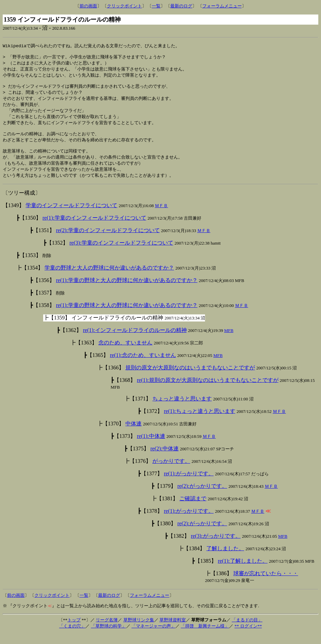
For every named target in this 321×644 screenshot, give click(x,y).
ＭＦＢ (161, 216)
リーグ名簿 (107, 630)
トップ (74, 630)
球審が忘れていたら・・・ (266, 584)
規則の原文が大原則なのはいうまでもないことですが (190, 378)
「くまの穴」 (72, 636)
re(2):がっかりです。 (202, 496)
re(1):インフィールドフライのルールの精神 (135, 341)
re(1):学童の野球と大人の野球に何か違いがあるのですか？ (127, 291)
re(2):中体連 (165, 459)
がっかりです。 (171, 471)
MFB (229, 341)
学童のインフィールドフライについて (71, 216)
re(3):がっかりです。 (216, 546)
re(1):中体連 (151, 446)
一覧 (156, 6)
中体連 (134, 434)
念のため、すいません (125, 353)
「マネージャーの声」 (153, 636)
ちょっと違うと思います (182, 409)
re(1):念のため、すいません (143, 366)
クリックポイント (124, 6)
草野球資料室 (173, 630)
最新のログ (181, 6)
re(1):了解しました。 (243, 571)
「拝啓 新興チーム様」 (205, 636)
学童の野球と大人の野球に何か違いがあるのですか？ (109, 278)
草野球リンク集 (139, 630)
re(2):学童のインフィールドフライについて (108, 241)
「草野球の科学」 (109, 636)
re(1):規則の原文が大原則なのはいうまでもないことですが (208, 390)
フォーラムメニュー (222, 6)
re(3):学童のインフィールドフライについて (121, 253)
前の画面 (88, 6)
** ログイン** (248, 636)
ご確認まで (193, 509)
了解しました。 (225, 559)
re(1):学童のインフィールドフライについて (94, 228)
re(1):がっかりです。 (189, 484)
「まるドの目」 (247, 630)
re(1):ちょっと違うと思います (200, 422)
